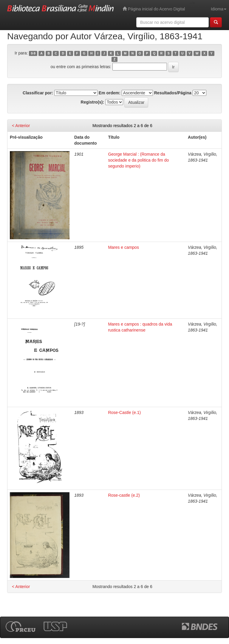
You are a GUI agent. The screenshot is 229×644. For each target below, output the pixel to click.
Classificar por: (38, 93)
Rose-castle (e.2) (124, 495)
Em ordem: (110, 93)
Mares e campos (123, 247)
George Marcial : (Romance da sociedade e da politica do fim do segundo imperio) (138, 160)
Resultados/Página (173, 93)
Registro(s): (93, 102)
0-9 (33, 53)
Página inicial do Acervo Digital (154, 9)
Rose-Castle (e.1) (124, 412)
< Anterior (21, 126)
